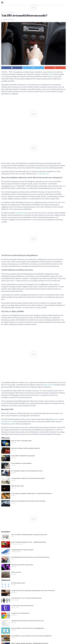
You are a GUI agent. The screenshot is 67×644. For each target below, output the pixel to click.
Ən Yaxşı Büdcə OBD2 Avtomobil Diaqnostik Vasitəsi (27, 359)
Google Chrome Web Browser (20, 501)
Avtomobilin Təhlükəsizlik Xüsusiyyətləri (23, 343)
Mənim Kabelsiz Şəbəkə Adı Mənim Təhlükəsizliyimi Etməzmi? (30, 531)
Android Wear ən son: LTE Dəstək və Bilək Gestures (27, 486)
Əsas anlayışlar (11, 12)
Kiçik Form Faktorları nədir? (19, 584)
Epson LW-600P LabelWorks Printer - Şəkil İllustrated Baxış (29, 430)
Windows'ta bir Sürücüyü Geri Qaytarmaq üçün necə (27, 508)
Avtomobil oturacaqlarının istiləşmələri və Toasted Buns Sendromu (32, 381)
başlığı (51, 74)
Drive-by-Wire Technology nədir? (22, 328)
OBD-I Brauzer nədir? (18, 374)
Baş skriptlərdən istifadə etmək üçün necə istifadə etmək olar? (30, 445)
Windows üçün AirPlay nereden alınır (22, 452)
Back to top (33, 636)
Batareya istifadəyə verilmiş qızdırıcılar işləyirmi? (26, 336)
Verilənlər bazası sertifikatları (20, 569)
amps (56, 307)
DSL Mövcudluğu (16, 554)
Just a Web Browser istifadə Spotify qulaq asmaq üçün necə (30, 561)
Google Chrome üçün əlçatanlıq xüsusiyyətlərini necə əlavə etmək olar (33, 478)
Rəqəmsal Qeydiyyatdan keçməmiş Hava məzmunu (27, 539)
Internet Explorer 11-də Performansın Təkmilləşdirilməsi (28, 516)
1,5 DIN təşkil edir (43, 145)
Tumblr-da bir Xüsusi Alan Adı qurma (22, 493)
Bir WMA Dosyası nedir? (18, 471)
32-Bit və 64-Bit (16, 460)
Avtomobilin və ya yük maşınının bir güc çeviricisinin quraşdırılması (31, 523)
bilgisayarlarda (49, 272)
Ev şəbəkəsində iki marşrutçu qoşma (22, 437)
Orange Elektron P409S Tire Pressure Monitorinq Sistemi (28, 366)
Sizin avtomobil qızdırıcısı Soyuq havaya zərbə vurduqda (28, 389)
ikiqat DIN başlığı (22, 185)
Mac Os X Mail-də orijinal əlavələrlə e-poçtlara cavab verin (29, 422)
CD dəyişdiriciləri (7, 309)
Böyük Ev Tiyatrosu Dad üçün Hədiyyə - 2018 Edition (27, 546)
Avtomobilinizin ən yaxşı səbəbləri (21, 351)
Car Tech (4, 12)
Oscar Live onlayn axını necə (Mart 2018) (24, 576)
